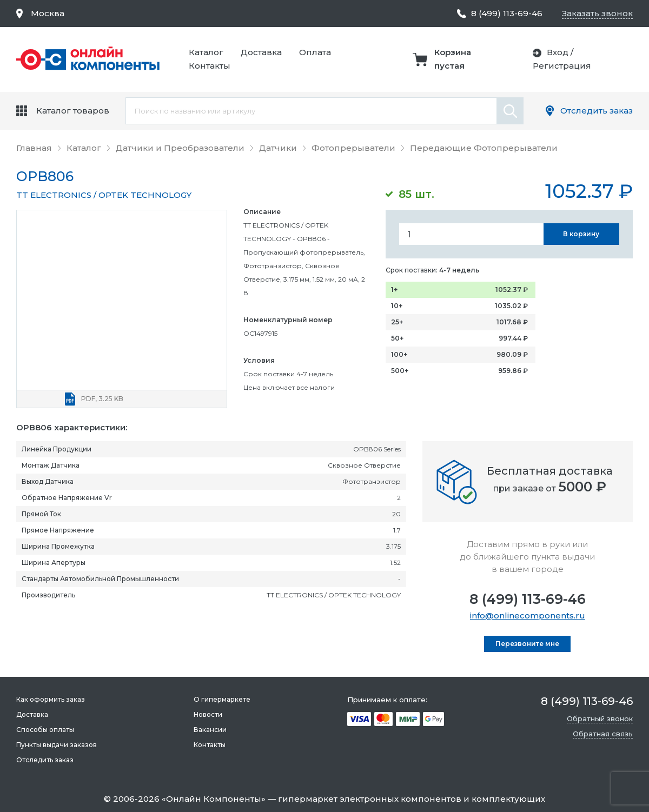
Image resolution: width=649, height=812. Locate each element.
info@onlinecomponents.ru (528, 615)
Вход (558, 52)
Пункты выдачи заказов (57, 745)
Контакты (210, 66)
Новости (208, 714)
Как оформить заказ (51, 699)
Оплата (315, 52)
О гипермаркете (222, 699)
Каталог (206, 52)
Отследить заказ (597, 111)
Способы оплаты (45, 730)
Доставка (261, 52)
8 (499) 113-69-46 (528, 599)
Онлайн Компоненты (214, 799)
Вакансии (210, 730)
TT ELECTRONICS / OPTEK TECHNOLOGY (104, 195)
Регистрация (562, 66)
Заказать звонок (597, 13)
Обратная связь (603, 734)
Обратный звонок (600, 718)
